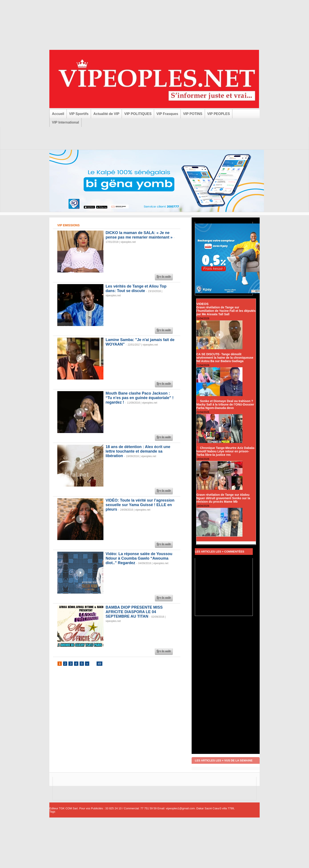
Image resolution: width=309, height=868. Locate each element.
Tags (52, 812)
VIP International (65, 122)
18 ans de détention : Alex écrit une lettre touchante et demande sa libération (138, 451)
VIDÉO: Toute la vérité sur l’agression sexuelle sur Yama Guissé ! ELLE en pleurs (140, 505)
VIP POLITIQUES (138, 114)
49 (100, 664)
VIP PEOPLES (219, 114)
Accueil (58, 114)
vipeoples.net (128, 242)
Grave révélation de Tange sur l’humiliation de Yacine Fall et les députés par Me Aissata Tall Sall (226, 311)
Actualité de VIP (106, 114)
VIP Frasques (167, 114)
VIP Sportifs (79, 114)
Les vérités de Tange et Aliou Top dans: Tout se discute (136, 289)
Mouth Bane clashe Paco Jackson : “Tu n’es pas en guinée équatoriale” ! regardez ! (140, 398)
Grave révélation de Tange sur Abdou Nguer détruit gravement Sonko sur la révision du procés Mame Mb (223, 498)
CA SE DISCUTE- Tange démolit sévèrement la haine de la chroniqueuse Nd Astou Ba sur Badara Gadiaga (225, 358)
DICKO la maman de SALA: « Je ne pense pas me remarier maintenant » (139, 235)
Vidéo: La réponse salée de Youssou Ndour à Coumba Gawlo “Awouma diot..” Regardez (139, 558)
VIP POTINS (193, 114)
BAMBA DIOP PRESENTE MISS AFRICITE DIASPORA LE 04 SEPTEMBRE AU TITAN (134, 612)
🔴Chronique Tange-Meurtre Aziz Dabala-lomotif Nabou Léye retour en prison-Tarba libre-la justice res (226, 451)
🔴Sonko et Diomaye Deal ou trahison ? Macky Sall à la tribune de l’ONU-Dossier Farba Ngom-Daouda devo (225, 404)
